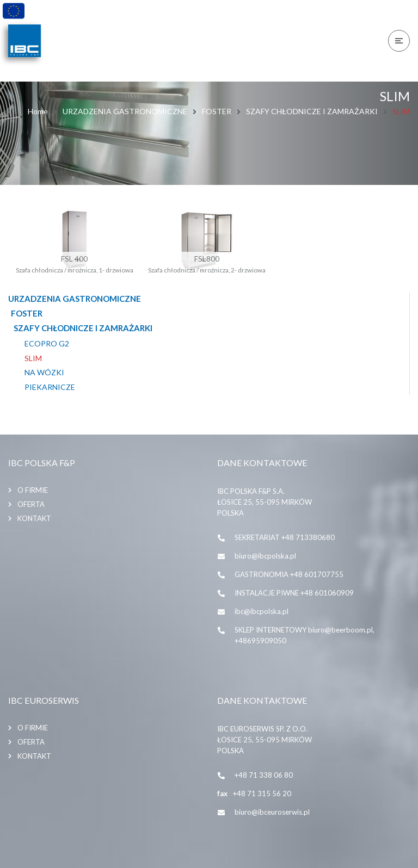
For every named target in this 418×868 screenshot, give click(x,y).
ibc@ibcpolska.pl (262, 611)
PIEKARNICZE (50, 387)
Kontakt (34, 518)
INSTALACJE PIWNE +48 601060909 (294, 593)
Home (38, 111)
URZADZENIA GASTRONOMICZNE (125, 111)
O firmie (33, 490)
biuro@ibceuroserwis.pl (272, 812)
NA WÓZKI (44, 373)
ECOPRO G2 (47, 344)
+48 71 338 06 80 (264, 775)
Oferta (31, 504)
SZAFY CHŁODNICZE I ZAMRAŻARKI (312, 111)
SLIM (33, 358)
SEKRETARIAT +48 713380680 (285, 537)
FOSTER (217, 111)
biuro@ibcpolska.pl (265, 556)
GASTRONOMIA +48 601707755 (289, 574)
